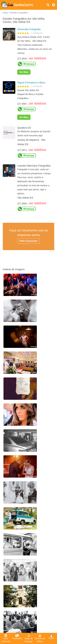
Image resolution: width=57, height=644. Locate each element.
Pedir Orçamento (29, 241)
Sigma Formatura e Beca (31, 83)
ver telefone (37, 58)
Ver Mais (24, 72)
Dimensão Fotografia (29, 29)
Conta (51, 637)
